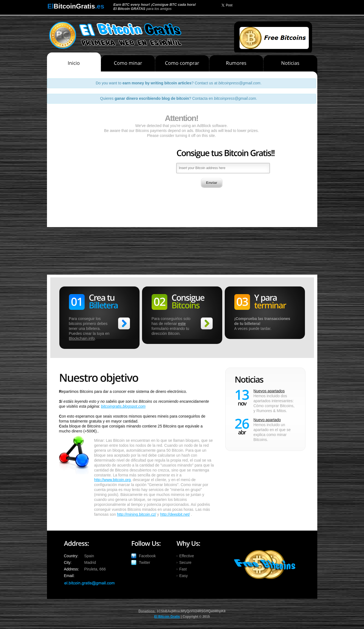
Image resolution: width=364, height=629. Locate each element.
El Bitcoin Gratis (167, 617)
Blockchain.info (82, 338)
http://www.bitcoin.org (112, 480)
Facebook (147, 556)
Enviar (212, 149)
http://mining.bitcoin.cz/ (137, 514)
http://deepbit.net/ (175, 514)
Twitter (145, 562)
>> (124, 323)
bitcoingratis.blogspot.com (123, 406)
